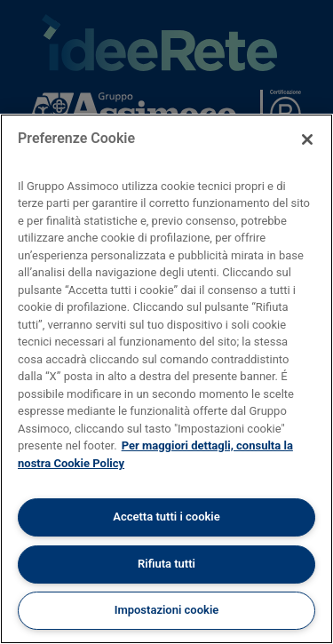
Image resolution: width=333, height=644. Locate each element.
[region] (166, 379)
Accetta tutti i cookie (166, 517)
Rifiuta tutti (166, 564)
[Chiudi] (307, 139)
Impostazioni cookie (167, 610)
